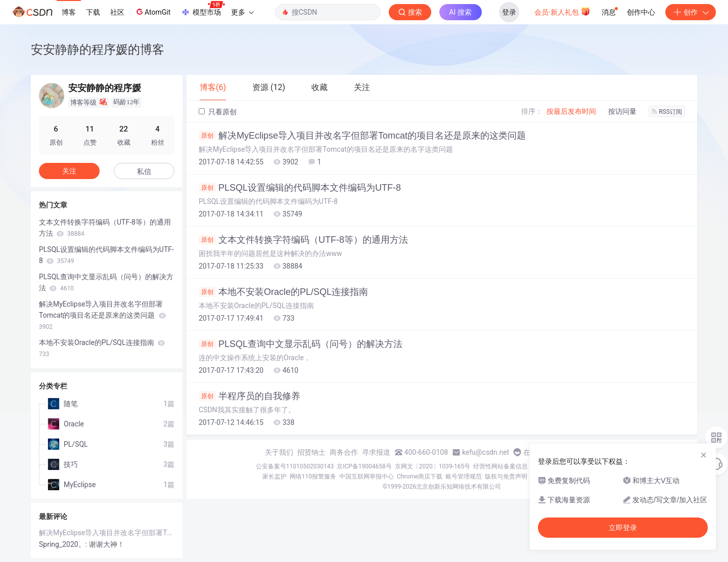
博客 (69, 12)
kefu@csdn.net (486, 452)
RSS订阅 (667, 112)
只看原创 (218, 112)
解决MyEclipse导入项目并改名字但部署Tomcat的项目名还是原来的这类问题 (362, 136)
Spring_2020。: (64, 544)
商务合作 (344, 452)
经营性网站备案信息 (500, 466)
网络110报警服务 (313, 477)
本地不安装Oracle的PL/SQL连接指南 (283, 292)
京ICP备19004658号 (364, 466)
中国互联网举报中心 (367, 477)
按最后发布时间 (571, 111)
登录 (509, 12)
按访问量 (622, 111)
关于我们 (279, 452)
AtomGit (152, 12)
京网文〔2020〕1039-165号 (433, 466)
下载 (93, 12)
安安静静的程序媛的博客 (98, 49)
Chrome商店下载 (420, 477)
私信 (144, 171)
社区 (117, 12)
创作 (691, 12)
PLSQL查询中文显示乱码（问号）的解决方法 (301, 344)
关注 (69, 171)
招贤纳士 (311, 452)
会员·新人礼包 (562, 11)
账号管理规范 (464, 477)
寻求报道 (376, 452)
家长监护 (275, 477)
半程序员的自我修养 (249, 396)
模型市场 (203, 9)
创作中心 (641, 12)
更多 (242, 12)
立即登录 (623, 528)
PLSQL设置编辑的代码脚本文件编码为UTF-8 (300, 188)
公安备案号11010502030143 (295, 466)
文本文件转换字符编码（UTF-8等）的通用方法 (303, 240)
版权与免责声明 (506, 477)
